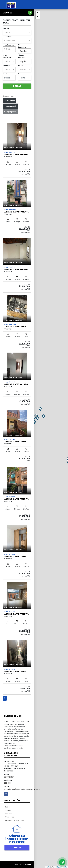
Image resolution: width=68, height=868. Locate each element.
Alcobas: (6, 66)
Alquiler (8, 814)
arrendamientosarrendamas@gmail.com (22, 789)
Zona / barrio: (8, 45)
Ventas (8, 810)
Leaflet (48, 867)
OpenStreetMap (62, 867)
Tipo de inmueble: (22, 46)
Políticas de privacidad (15, 820)
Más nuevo (9, 101)
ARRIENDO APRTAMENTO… (17, 384)
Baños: (21, 66)
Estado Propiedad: (7, 56)
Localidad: (7, 37)
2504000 (8, 783)
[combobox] (17, 33)
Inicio (7, 807)
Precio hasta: (24, 74)
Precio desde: (8, 74)
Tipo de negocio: (22, 56)
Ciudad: (6, 28)
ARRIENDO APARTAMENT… (17, 212)
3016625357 (9, 777)
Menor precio (10, 106)
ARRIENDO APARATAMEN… (17, 154)
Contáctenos (11, 817)
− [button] (38, 17)
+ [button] (38, 13)
